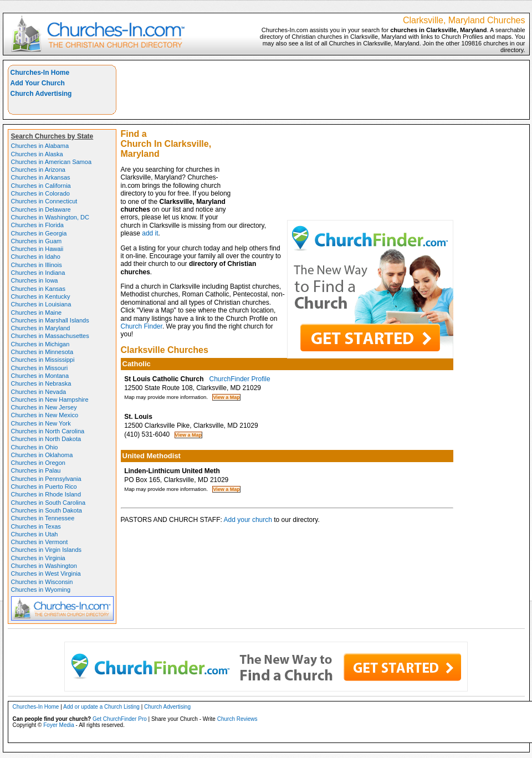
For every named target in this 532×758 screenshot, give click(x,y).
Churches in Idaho (36, 257)
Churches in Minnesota (42, 352)
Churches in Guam (37, 241)
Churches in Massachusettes (50, 336)
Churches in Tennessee (43, 518)
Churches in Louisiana (41, 304)
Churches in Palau (36, 470)
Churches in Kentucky (41, 296)
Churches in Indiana (38, 273)
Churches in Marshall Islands (50, 320)
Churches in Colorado (40, 193)
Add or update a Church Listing (101, 707)
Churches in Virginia (38, 558)
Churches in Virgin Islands (47, 550)
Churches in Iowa (35, 280)
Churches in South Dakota (47, 510)
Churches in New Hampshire (50, 400)
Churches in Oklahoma (42, 455)
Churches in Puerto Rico (44, 486)
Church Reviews (237, 719)
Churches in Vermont (40, 542)
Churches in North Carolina (48, 431)
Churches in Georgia (39, 233)
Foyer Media (59, 725)
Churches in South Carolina (48, 503)
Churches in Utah (35, 534)
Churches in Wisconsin (42, 582)
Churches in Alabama (40, 146)
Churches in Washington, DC (50, 217)
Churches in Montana (40, 376)
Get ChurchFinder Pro (120, 719)
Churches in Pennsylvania (46, 479)
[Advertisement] (382, 142)
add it (150, 233)
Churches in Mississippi (43, 360)
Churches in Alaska (37, 154)
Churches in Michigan (40, 344)
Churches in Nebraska (41, 383)
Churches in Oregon (38, 463)
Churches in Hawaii (37, 249)
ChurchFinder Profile (240, 379)
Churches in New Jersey (44, 407)
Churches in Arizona (38, 170)
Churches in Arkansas (41, 177)
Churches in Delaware (41, 209)
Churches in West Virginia (46, 573)
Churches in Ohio (35, 447)
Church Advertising (41, 94)
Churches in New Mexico (45, 415)
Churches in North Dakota (46, 439)
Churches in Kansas (38, 289)
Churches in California (41, 186)
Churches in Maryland (41, 328)
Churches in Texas (36, 526)
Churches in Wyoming (41, 590)
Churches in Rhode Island (46, 494)
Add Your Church (38, 83)
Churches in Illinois (37, 265)
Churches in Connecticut (44, 201)
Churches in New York (41, 423)
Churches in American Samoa (52, 162)
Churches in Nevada (39, 392)
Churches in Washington (44, 566)
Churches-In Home (40, 73)
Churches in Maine (37, 313)
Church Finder (142, 326)
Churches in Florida (37, 225)
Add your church (248, 520)
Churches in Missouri (40, 368)
